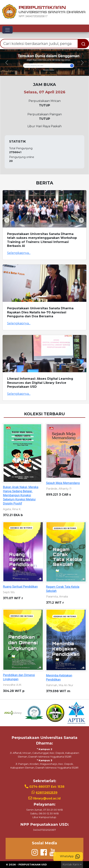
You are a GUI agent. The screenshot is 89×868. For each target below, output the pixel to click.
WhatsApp (70, 856)
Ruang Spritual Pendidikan (20, 587)
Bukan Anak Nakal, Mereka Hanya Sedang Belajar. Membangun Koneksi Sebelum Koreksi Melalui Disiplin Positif (21, 495)
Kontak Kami (71, 864)
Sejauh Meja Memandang (63, 483)
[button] (7, 63)
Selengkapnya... (19, 253)
